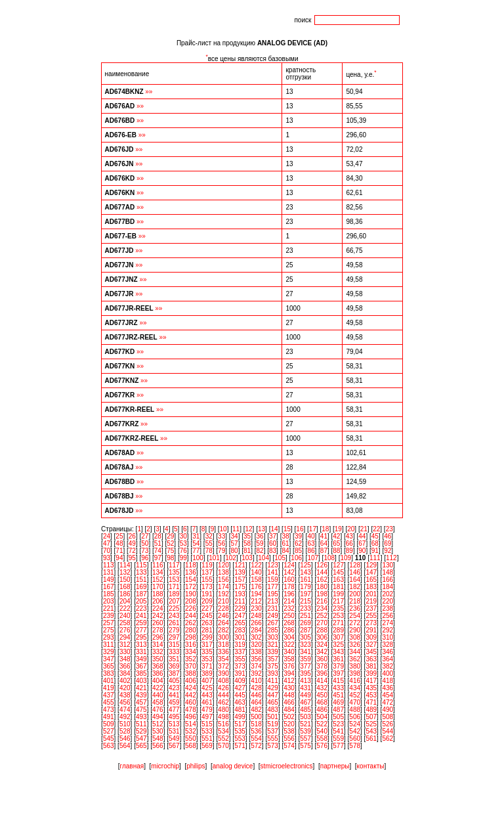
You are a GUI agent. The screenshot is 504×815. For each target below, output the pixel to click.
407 (207, 681)
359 (305, 659)
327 (371, 645)
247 (240, 616)
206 (158, 601)
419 (109, 688)
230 (256, 608)
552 (223, 738)
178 (289, 587)
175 (240, 587)
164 (355, 580)
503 (305, 717)
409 (240, 681)
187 (141, 594)
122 (256, 565)
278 (158, 630)
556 (289, 738)
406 (191, 681)
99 (183, 558)
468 (322, 702)
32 (209, 536)
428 (256, 688)
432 (322, 688)
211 (240, 601)
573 (273, 746)
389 (207, 673)
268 (289, 623)
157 (240, 580)
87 (324, 551)
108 (329, 558)
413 (305, 681)
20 (351, 529)
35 (247, 536)
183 (371, 587)
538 (289, 731)
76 (183, 551)
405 (174, 681)
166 (388, 580)
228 (223, 608)
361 (338, 659)
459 (174, 702)
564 (125, 746)
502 (289, 717)
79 (221, 551)
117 (174, 565)
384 (125, 673)
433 (338, 688)
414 (322, 681)
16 (300, 529)
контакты (371, 766)
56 (221, 543)
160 (289, 580)
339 (273, 652)
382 (388, 666)
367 (141, 666)
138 (223, 572)
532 (191, 731)
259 (141, 623)
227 (207, 608)
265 (240, 623)
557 (305, 738)
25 (119, 536)
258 (125, 623)
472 (388, 702)
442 (191, 695)
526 (388, 724)
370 (191, 666)
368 (158, 666)
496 (191, 717)
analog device (233, 766)
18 (325, 529)
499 (240, 717)
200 (355, 594)
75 (170, 551)
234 (322, 608)
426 (223, 688)
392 (256, 673)
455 (109, 702)
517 (240, 724)
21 (364, 529)
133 (141, 572)
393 (273, 673)
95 (132, 558)
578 (355, 746)
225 (174, 608)
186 (125, 594)
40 (311, 536)
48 (119, 543)
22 (376, 529)
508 (388, 717)
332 (158, 652)
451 (338, 695)
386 (158, 673)
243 (174, 616)
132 (125, 572)
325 (338, 645)
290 (355, 630)
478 (191, 710)
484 (289, 710)
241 (141, 616)
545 (109, 738)
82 (260, 551)
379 (338, 666)
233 (305, 608)
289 (338, 630)
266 (256, 623)
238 (388, 608)
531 (174, 731)
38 (285, 536)
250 (289, 616)
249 (273, 616)
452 (355, 695)
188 (158, 594)
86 (311, 551)
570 (223, 746)
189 (174, 594)
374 (256, 666)
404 (158, 681)
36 (260, 536)
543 (371, 731)
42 (336, 536)
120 (223, 565)
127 (338, 565)
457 (141, 702)
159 (273, 580)
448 (289, 695)
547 (141, 738)
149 (109, 580)
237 (371, 608)
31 (196, 536)
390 (223, 673)
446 (256, 695)
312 (125, 645)
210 (223, 601)
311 (109, 645)
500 (256, 717)
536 (256, 731)
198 (322, 594)
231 (273, 608)
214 (289, 601)
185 (109, 594)
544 (388, 731)
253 (338, 616)
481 (240, 710)
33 (221, 536)
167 (109, 587)
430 (289, 688)
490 (388, 710)
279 (174, 630)
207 (174, 601)
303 (273, 637)
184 (388, 587)
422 (158, 688)
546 (125, 738)
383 (109, 673)
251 (305, 616)
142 (289, 572)
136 (191, 572)
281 (207, 630)
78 (209, 551)
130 (388, 565)
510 (125, 724)
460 (191, 702)
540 (322, 731)
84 (285, 551)
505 (338, 717)
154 (191, 580)
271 (338, 623)
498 (223, 717)
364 (388, 659)
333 (174, 652)
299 (207, 637)
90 (362, 551)
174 (223, 587)
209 (207, 601)
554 (256, 738)
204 (125, 601)
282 (223, 630)
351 (174, 659)
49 (132, 543)
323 (305, 645)
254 (355, 616)
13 (262, 529)
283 (240, 630)
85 (298, 551)
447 (273, 695)
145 (338, 572)
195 (273, 594)
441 (174, 695)
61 (285, 543)
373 (240, 666)
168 (125, 587)
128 (355, 565)
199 (338, 594)
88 (336, 551)
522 (322, 724)
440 (158, 695)
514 (191, 724)
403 (141, 681)
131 (109, 572)
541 (338, 731)
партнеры (335, 766)
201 (371, 594)
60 (273, 543)
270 (322, 623)
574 (289, 746)
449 (305, 695)
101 (214, 558)
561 (371, 738)
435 (371, 688)
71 (119, 551)
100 (198, 558)
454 (388, 695)
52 (170, 543)
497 (207, 717)
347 (109, 659)
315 (174, 645)
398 (355, 673)
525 (371, 724)
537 (273, 731)
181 (338, 587)
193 (240, 594)
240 (125, 616)
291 (371, 630)
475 (141, 710)
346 (388, 652)
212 (256, 601)
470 (355, 702)
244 (191, 616)
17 (313, 529)
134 (158, 572)
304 (289, 637)
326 (355, 645)
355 (240, 659)
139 (240, 572)
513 (174, 724)
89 (349, 551)
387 (174, 673)
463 (240, 702)
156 (223, 580)
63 (311, 543)
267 (273, 623)
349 (141, 659)
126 (322, 565)
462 (223, 702)
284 (256, 630)
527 (109, 731)
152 (158, 580)
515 (207, 724)
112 (391, 558)
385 (141, 673)
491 (109, 717)
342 (322, 652)
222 (125, 608)
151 (141, 580)
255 (371, 616)
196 (289, 594)
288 (322, 630)
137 (207, 572)
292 (388, 630)
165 (371, 580)
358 (289, 659)
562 (388, 738)
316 (191, 645)
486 (322, 710)
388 (191, 673)
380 (355, 666)
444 (223, 695)
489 (371, 710)
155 (207, 580)
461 (207, 702)
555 (273, 738)
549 (174, 738)
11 (236, 529)
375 (273, 666)
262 (191, 623)
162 (322, 580)
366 (125, 666)
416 (355, 681)
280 (191, 630)
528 (125, 731)
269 (305, 623)
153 (174, 580)
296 (158, 637)
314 (158, 645)
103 (247, 558)
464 (256, 702)
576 (322, 746)
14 (274, 529)
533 (207, 731)
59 (260, 543)
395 (305, 673)
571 (240, 746)
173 (207, 587)
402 (125, 681)
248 (256, 616)
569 (207, 746)
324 (322, 645)
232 (289, 608)
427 (240, 688)
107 (313, 558)
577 (338, 746)
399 (371, 673)
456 (125, 702)
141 (273, 572)
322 (289, 645)
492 (125, 717)
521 (305, 724)
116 (158, 565)
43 (349, 536)
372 (223, 666)
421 (141, 688)
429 (273, 688)
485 (305, 710)
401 (109, 681)
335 (207, 652)
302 (256, 637)
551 (207, 738)
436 (388, 688)
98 (170, 558)
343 (338, 652)
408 (223, 681)
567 (174, 746)
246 (223, 616)
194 (256, 594)
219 (371, 601)
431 (305, 688)
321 (273, 645)
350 (158, 659)
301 (240, 637)
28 (158, 536)
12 (248, 529)
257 (109, 623)
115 (141, 565)
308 (355, 637)
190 (191, 594)
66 (349, 543)
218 (355, 601)
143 (305, 572)
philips (196, 766)
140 (256, 572)
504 (322, 717)
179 (305, 587)
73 (145, 551)
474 (125, 710)
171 (174, 587)
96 (145, 558)
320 (256, 645)
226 (191, 608)
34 (235, 536)
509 (109, 724)
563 (109, 746)
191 (207, 594)
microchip (165, 766)
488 (355, 710)
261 (174, 623)
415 (338, 681)
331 (141, 652)
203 (109, 601)
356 (256, 659)
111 (375, 558)
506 (355, 717)
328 (388, 645)
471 (371, 702)
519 (273, 724)
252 (322, 616)
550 (191, 738)
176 (256, 587)
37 (273, 536)
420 (125, 688)
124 (289, 565)
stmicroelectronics (287, 766)
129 (371, 565)
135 (174, 572)
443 (207, 695)
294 (125, 637)
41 (324, 536)
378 (322, 666)
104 (263, 558)
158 (256, 580)
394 (289, 673)
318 (223, 645)
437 (109, 695)
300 (223, 637)
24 (107, 536)
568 (191, 746)
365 (109, 666)
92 (388, 551)
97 (158, 558)
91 (375, 551)
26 (132, 536)
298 (191, 637)
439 (141, 695)
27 (145, 536)
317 (207, 645)
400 (388, 673)
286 (289, 630)
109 (346, 558)
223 (141, 608)
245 (207, 616)
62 (298, 543)
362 (355, 659)
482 (256, 710)
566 (158, 746)
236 (355, 608)
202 (388, 594)
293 (109, 637)
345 (371, 652)
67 (362, 543)
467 (305, 702)
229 (240, 608)
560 (355, 738)
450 (322, 695)
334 (191, 652)
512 (158, 724)
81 (247, 551)
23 (389, 529)
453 (371, 695)
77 (196, 551)
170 (158, 587)
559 (338, 738)
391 (240, 673)
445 (240, 695)
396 (322, 673)
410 (256, 681)
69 (388, 543)
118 (191, 565)
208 (191, 601)
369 (174, 666)
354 (223, 659)
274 (388, 623)
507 (371, 717)
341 (305, 652)
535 (240, 731)
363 (371, 659)
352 (191, 659)
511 (141, 724)
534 (223, 731)
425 (207, 688)
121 (240, 565)
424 (191, 688)
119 (207, 565)
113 (109, 565)
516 (223, 724)
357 (273, 659)
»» (149, 92)
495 (174, 717)
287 (305, 630)
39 (298, 536)
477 (174, 710)
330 (125, 652)
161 (305, 580)
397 (338, 673)
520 (289, 724)
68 (375, 543)
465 (273, 702)
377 (305, 666)
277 (141, 630)
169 (141, 587)
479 (207, 710)
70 (107, 551)
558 (322, 738)
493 (141, 717)
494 (158, 717)
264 (223, 623)
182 (355, 587)
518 (256, 724)
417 (371, 681)
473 (109, 710)
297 (174, 637)
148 (388, 572)
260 (158, 623)
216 (322, 601)
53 (183, 543)
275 (109, 630)
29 (170, 536)
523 (338, 724)
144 (322, 572)
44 (362, 536)
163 (338, 580)
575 (305, 746)
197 (305, 594)
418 (388, 681)
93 (107, 558)
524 (355, 724)
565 (141, 746)
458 (158, 702)
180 (322, 587)
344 (355, 652)
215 (305, 601)
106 (296, 558)
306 (322, 637)
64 (324, 543)
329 (109, 652)
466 (289, 702)
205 (141, 601)
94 (119, 558)
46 (388, 536)
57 (235, 543)
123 (273, 565)
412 (289, 681)
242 (158, 616)
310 (388, 637)
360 (322, 659)
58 (247, 543)
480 (223, 710)
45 (375, 536)
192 (223, 594)
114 (125, 565)
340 (289, 652)
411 (273, 681)
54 (196, 543)
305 (305, 637)
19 (338, 529)
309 (371, 637)
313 (141, 645)
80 (235, 551)
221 (109, 608)
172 (191, 587)
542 (355, 731)
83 (273, 551)
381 (371, 666)
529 (141, 731)
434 (355, 688)
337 (240, 652)
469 (338, 702)
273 (371, 623)
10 (223, 529)
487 (338, 710)
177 (273, 587)
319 (240, 645)
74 (158, 551)
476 (158, 710)
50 (145, 543)
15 (287, 529)
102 (231, 558)
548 (158, 738)
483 (273, 710)
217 (338, 601)
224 (158, 608)
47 (107, 543)
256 (388, 616)
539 (305, 731)
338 (256, 652)
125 (305, 565)
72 (132, 551)
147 (371, 572)
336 (223, 652)
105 (280, 558)
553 (240, 738)
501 (273, 717)
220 (388, 601)
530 (158, 731)
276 (125, 630)
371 (207, 666)
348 (125, 659)
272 (355, 623)
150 (125, 580)
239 (109, 616)
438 (125, 695)
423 (174, 688)
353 (207, 659)
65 (336, 543)
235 (338, 608)
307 (338, 637)
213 (273, 601)
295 (141, 637)
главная (132, 766)
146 (355, 572)
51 (158, 543)
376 (289, 666)
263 (207, 623)
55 (209, 543)
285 (273, 630)
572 (256, 746)
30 (183, 536)
